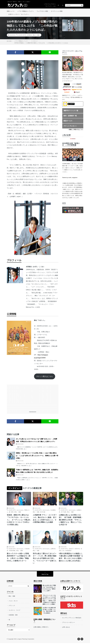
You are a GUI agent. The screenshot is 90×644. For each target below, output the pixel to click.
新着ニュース (11, 11)
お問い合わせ (66, 628)
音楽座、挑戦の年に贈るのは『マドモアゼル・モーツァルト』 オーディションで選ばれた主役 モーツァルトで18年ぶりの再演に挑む (19, 520)
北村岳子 (71, 549)
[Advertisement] (33, 398)
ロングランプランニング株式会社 (72, 619)
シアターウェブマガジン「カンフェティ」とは (50, 5)
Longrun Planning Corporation (26, 640)
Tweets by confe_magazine (70, 178)
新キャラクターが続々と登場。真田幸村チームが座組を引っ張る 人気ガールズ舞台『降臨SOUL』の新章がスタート (19, 558)
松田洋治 (77, 549)
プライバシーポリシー (69, 623)
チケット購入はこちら (45, 377)
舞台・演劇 (36, 36)
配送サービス (68, 121)
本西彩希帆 (12, 551)
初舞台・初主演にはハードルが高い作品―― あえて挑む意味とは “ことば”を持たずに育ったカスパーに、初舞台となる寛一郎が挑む (37, 456)
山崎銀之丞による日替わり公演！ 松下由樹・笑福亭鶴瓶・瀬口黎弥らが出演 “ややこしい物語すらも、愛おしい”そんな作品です (71, 520)
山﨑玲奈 (53, 549)
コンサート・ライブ (14, 611)
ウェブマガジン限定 (42, 11)
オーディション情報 (57, 11)
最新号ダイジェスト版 (71, 111)
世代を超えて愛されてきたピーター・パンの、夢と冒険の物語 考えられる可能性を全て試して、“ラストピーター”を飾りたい (45, 559)
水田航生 (29, 36)
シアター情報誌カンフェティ (26, 11)
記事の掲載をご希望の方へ (41, 628)
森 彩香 (11, 513)
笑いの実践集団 (67, 551)
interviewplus (20, 511)
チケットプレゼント (70, 126)
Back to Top (45, 575)
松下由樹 (64, 513)
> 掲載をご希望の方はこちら (76, 130)
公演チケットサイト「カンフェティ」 (19, 15)
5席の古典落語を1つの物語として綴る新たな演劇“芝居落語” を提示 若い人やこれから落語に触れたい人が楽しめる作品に (71, 558)
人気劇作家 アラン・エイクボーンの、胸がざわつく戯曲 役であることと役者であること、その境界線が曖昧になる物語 (45, 519)
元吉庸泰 (53, 511)
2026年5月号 (12, 511)
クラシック (12, 606)
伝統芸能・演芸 (13, 616)
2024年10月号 (22, 36)
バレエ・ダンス (13, 602)
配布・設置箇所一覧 (70, 116)
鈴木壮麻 (43, 513)
